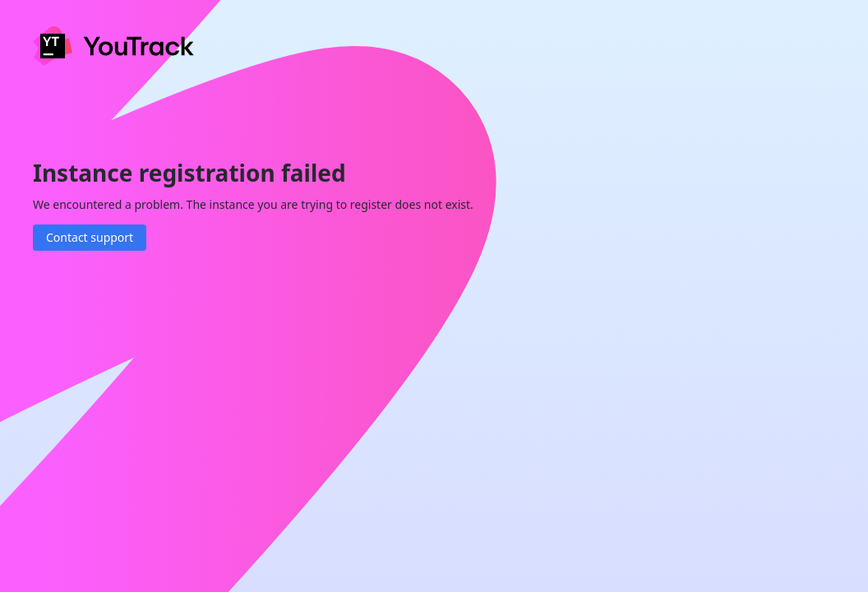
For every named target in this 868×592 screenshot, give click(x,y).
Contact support (90, 237)
